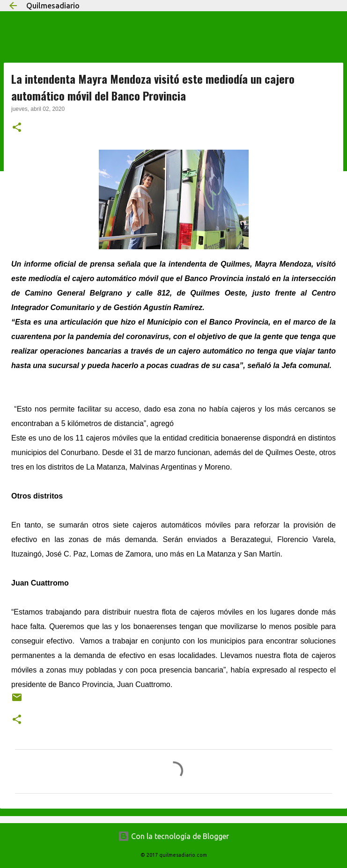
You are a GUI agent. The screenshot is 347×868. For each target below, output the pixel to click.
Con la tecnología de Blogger (173, 836)
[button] (17, 128)
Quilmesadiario (53, 6)
